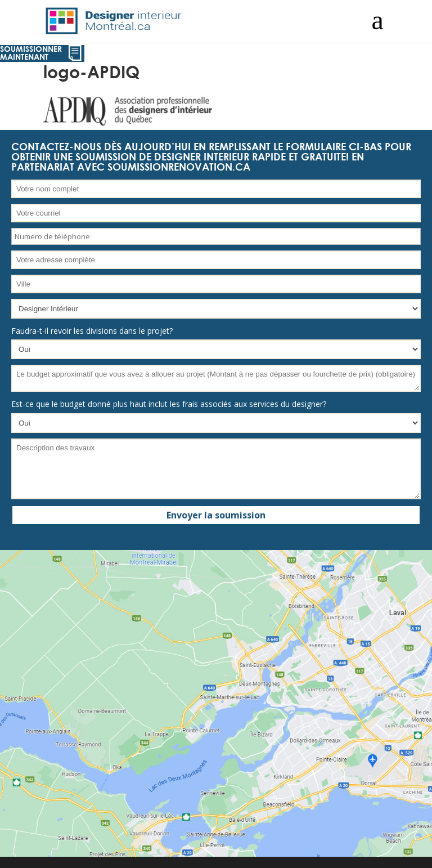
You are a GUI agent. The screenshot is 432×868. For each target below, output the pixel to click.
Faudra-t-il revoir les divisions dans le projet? (92, 331)
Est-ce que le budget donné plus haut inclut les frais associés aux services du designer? (169, 404)
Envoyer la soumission (216, 515)
